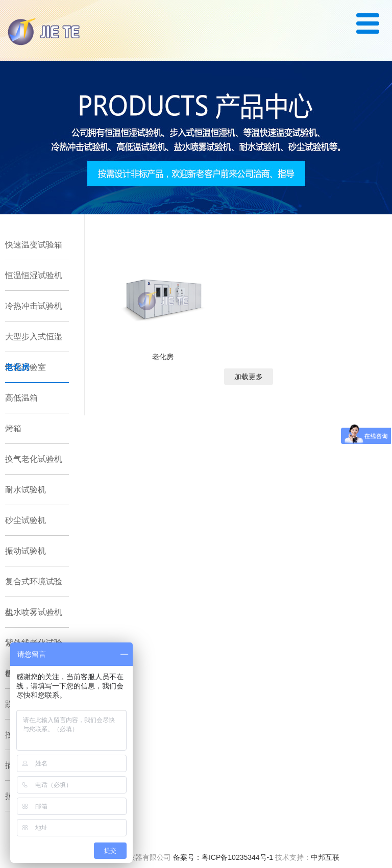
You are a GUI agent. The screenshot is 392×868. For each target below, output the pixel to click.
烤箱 (13, 428)
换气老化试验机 (34, 459)
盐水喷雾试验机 (34, 612)
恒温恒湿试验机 (34, 275)
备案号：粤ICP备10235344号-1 (223, 857)
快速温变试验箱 (34, 245)
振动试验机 (26, 551)
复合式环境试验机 (34, 587)
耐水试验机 (26, 490)
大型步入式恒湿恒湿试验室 (34, 342)
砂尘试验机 (26, 520)
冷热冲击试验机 (34, 306)
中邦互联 (325, 857)
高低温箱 (21, 398)
